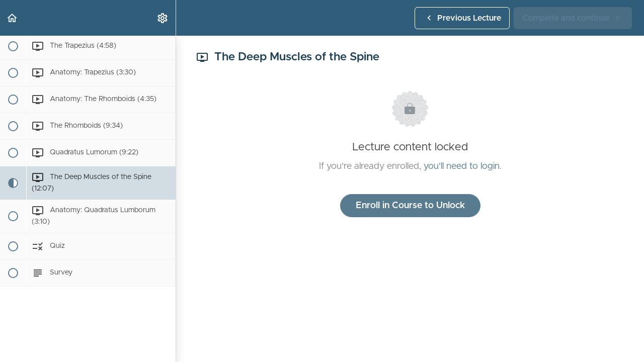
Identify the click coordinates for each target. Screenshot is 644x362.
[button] (13, 18)
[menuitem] (163, 18)
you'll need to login (462, 166)
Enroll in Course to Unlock (410, 206)
